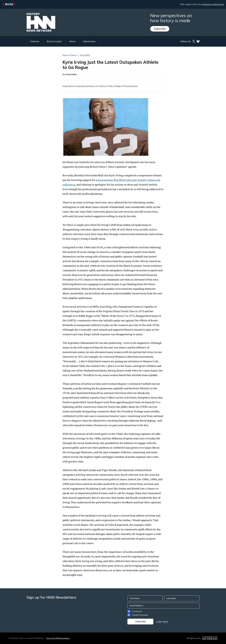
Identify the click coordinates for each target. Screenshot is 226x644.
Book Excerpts (54, 41)
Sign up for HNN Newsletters (58, 638)
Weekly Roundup (140, 615)
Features (35, 41)
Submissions (89, 41)
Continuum (137, 611)
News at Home (70, 55)
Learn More (162, 622)
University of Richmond (213, 4)
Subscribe (160, 29)
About (72, 41)
